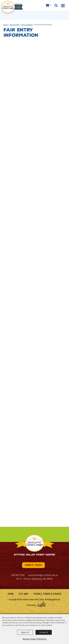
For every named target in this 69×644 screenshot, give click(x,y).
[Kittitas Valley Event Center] (11, 8)
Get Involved (14, 25)
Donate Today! (33, 565)
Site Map (24, 594)
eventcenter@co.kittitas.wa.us (43, 575)
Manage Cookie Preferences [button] (34, 639)
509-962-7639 (18, 575)
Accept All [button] (44, 632)
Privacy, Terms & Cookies (47, 594)
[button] (56, 5)
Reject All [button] (25, 632)
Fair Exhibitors (27, 25)
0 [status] (51, 5)
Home (5, 25)
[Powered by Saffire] (41, 604)
